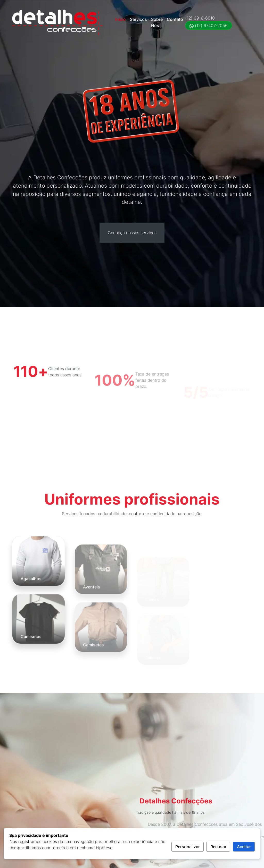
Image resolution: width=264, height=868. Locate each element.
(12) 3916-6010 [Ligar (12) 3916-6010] (200, 18)
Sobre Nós (157, 22)
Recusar (218, 847)
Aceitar (244, 847)
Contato (175, 19)
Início (121, 19)
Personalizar (188, 847)
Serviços (138, 19)
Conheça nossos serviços (132, 232)
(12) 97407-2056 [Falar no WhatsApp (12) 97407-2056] (209, 25)
